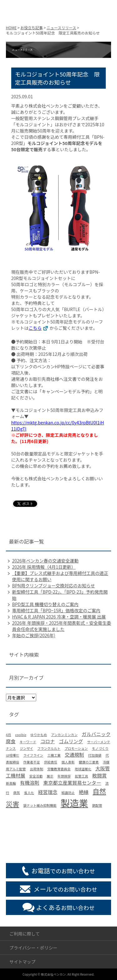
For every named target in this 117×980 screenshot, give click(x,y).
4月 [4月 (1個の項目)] (9, 735)
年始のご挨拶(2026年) (34, 635)
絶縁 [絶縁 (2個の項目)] (84, 792)
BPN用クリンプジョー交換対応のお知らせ (54, 586)
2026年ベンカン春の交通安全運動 (45, 561)
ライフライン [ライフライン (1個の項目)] (33, 755)
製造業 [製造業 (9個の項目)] (74, 803)
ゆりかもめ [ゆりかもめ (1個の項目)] (39, 735)
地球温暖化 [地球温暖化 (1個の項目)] (83, 769)
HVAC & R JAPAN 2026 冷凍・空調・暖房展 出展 (59, 617)
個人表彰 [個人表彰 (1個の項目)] (68, 762)
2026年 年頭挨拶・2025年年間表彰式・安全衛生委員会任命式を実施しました (62, 626)
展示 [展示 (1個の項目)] (50, 776)
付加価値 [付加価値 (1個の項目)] (95, 755)
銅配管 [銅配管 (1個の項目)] (97, 805)
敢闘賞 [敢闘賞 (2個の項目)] (100, 775)
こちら (35, 328)
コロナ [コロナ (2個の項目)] (47, 741)
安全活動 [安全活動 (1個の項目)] (36, 776)
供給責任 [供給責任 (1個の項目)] (51, 762)
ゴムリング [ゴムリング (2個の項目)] (71, 741)
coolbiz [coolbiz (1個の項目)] (21, 735)
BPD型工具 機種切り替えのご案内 (45, 604)
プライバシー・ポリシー (33, 948)
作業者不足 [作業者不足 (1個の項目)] (32, 762)
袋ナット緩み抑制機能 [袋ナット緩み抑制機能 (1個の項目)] (40, 805)
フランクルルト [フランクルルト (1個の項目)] (49, 748)
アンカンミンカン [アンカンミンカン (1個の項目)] (64, 735)
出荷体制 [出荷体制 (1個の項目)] (37, 769)
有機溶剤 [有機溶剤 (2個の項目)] (30, 782)
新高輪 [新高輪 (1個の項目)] (11, 783)
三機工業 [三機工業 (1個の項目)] (54, 755)
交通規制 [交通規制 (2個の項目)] (74, 754)
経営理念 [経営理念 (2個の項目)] (48, 792)
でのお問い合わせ (63, 871)
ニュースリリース (61, 28)
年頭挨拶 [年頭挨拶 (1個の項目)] (64, 776)
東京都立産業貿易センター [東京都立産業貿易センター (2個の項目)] (72, 782)
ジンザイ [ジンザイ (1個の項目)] (27, 748)
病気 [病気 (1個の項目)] (17, 793)
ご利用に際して (25, 934)
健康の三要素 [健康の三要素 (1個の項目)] (89, 762)
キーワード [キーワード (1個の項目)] (28, 742)
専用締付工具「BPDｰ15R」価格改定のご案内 (56, 610)
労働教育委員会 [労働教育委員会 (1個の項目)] (59, 769)
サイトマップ (22, 962)
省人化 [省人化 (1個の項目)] (29, 793)
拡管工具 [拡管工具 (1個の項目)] (82, 776)
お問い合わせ (66, 907)
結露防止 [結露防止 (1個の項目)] (68, 793)
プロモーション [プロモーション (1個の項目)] (76, 748)
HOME (11, 28)
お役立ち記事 (32, 28)
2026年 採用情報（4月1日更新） (44, 567)
